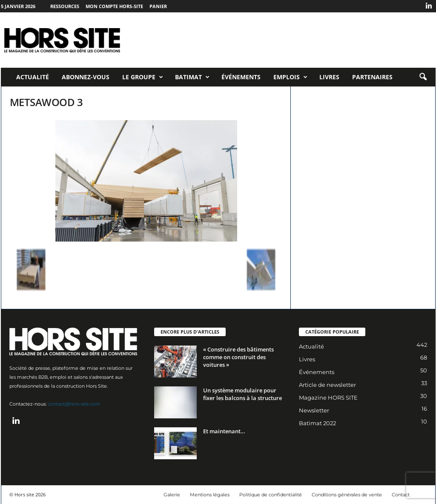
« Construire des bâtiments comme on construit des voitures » (238, 357)
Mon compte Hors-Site (114, 6)
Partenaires (372, 77)
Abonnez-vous (86, 77)
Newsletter (314, 410)
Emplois (290, 77)
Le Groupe (143, 77)
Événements (241, 77)
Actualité (33, 77)
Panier (158, 6)
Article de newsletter (327, 385)
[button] (423, 77)
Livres (329, 77)
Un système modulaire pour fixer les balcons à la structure (242, 394)
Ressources (65, 6)
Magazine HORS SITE (328, 397)
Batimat (192, 77)
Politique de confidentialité (271, 495)
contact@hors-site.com (74, 404)
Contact (401, 495)
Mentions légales (210, 495)
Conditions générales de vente (347, 495)
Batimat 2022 (317, 423)
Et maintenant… (224, 431)
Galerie (172, 495)
